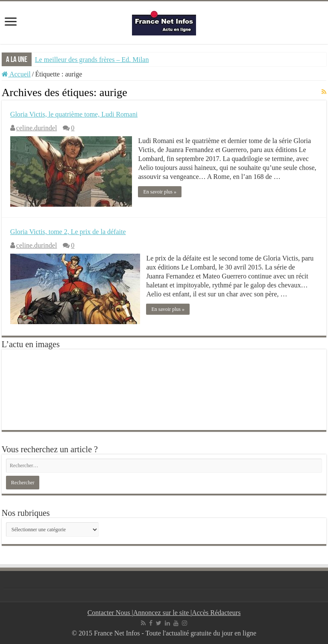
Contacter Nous (110, 613)
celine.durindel (37, 128)
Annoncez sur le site (162, 613)
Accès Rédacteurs (216, 613)
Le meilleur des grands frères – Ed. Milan (92, 60)
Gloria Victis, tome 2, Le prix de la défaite (68, 232)
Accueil (16, 74)
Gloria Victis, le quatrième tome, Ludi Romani (74, 114)
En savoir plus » (160, 192)
